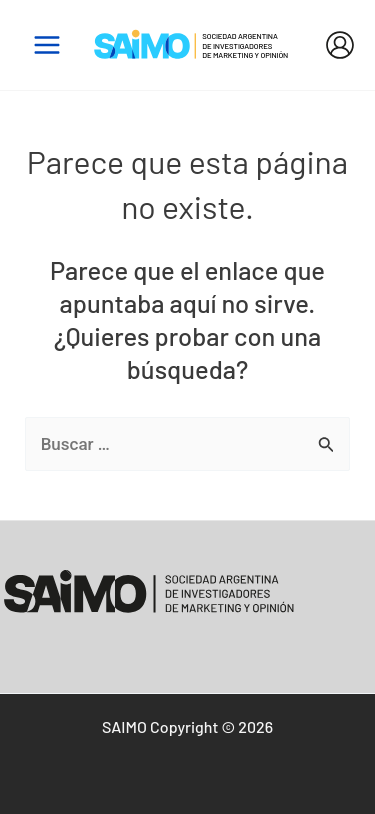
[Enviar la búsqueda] (326, 445)
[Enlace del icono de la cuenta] (340, 45)
